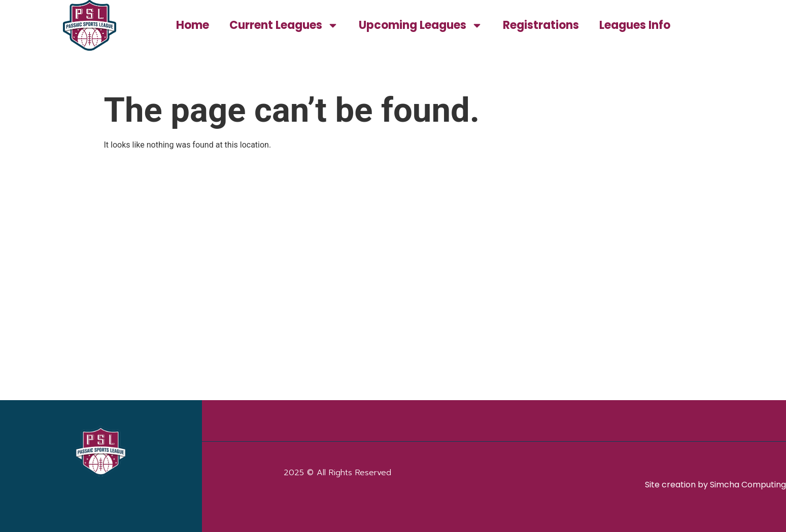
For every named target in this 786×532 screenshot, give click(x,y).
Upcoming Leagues (421, 25)
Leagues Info (635, 25)
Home (193, 25)
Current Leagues (284, 25)
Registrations (541, 25)
